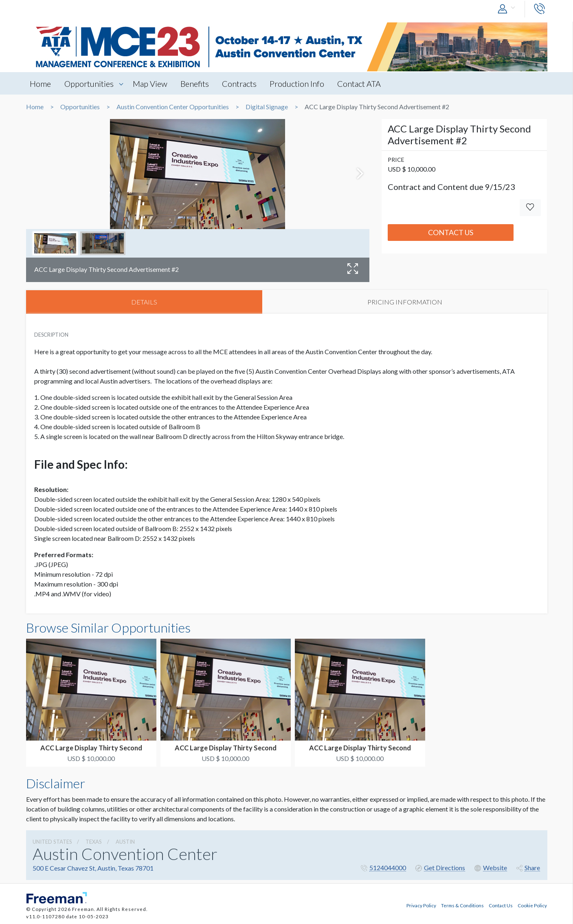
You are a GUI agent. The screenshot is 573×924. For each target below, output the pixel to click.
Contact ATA (361, 84)
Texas (94, 842)
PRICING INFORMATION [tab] (405, 302)
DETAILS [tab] (144, 302)
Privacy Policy (421, 905)
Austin (125, 842)
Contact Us (451, 232)
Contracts (241, 84)
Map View (151, 84)
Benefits (196, 84)
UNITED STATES (52, 842)
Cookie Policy (532, 905)
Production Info (299, 84)
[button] (508, 9)
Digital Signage (267, 107)
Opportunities (89, 84)
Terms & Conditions (462, 905)
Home (41, 84)
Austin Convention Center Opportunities (173, 107)
